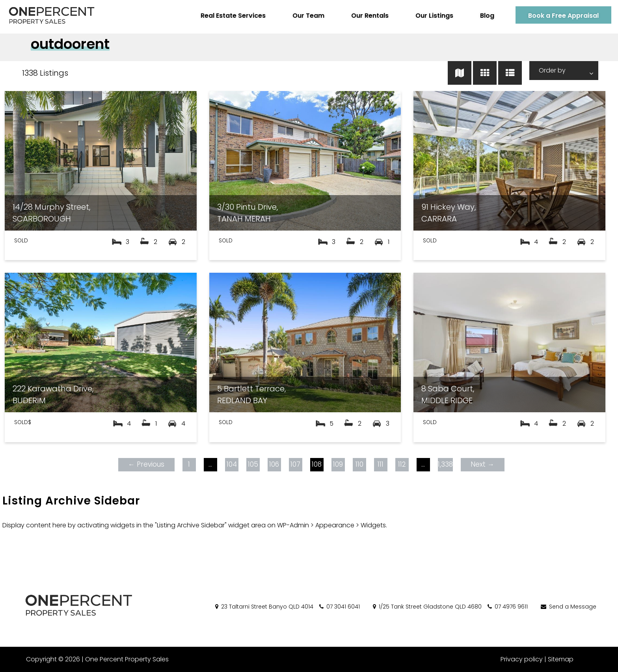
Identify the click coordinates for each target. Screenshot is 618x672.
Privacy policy (522, 659)
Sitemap (561, 659)
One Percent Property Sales (125, 659)
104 (231, 464)
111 (379, 464)
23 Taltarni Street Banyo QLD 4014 (264, 607)
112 (401, 464)
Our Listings (428, 16)
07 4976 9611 (507, 607)
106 (273, 464)
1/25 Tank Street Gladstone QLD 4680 (427, 607)
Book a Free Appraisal (558, 16)
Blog (481, 16)
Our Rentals (364, 16)
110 (358, 464)
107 (294, 464)
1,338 (444, 464)
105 (252, 464)
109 (337, 464)
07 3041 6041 (339, 607)
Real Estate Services (227, 16)
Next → (481, 464)
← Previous (145, 464)
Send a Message (568, 607)
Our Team (302, 16)
